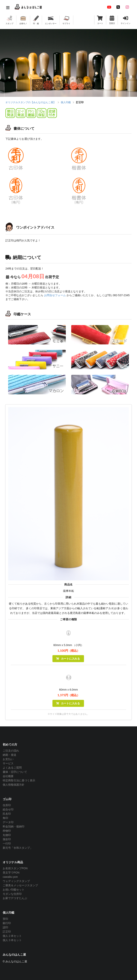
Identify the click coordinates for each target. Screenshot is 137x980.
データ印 (8, 822)
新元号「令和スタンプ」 (18, 848)
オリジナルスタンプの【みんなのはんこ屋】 (31, 102)
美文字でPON (11, 873)
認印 (5, 927)
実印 (5, 919)
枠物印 (7, 831)
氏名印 (7, 814)
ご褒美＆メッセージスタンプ (20, 885)
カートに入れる (68, 659)
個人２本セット (12, 936)
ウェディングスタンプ (16, 881)
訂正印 (7, 932)
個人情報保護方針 (14, 785)
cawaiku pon (10, 877)
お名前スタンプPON (15, 868)
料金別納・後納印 (14, 826)
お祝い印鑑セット (14, 890)
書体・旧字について (15, 772)
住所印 (7, 805)
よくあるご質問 (12, 768)
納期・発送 (9, 755)
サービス (8, 763)
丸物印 (7, 835)
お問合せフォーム (55, 295)
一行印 (7, 844)
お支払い (8, 759)
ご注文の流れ (11, 751)
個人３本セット (12, 940)
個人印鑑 (66, 102)
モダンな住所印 (12, 894)
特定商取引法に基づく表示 (19, 780)
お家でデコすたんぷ (15, 898)
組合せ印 (8, 809)
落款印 (7, 839)
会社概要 (8, 776)
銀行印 (7, 923)
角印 (5, 818)
